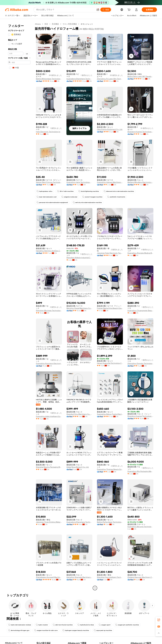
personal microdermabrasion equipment (52, 202)
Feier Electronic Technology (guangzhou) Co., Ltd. (49, 132)
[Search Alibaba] (65, 10)
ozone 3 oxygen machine (92, 197)
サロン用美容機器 (70, 24)
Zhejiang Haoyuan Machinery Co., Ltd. (140, 577)
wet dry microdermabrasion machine (87, 202)
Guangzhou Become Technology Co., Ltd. (140, 527)
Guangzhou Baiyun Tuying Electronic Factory (110, 414)
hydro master (42, 625)
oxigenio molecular (69, 197)
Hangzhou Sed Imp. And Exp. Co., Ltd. (49, 251)
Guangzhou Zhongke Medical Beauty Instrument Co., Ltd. (140, 253)
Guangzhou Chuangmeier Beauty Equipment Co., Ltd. (140, 311)
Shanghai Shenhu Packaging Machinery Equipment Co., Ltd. (49, 467)
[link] (159, 620)
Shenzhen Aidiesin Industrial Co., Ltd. (79, 258)
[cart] (129, 10)
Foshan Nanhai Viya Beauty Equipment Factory (110, 308)
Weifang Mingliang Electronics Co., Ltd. (140, 182)
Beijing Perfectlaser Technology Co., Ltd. (110, 522)
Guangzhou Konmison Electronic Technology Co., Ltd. (49, 363)
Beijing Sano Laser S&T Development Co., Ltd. (140, 76)
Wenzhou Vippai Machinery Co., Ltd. (79, 308)
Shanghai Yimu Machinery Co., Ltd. (79, 414)
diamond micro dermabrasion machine (119, 191)
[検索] (106, 10)
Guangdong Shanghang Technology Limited (79, 79)
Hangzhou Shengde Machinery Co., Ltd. (79, 577)
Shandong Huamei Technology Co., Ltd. (140, 132)
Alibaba (38, 24)
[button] (98, 10)
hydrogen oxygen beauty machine (76, 630)
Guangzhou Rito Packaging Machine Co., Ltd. (140, 471)
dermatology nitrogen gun (19, 630)
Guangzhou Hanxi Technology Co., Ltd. (79, 182)
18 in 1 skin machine (65, 191)
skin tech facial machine (63, 625)
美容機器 (55, 24)
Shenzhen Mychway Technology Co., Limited (49, 311)
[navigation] (19, 306)
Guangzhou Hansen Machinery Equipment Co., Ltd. (110, 182)
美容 (46, 24)
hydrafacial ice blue (86, 625)
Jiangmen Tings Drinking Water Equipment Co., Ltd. (49, 522)
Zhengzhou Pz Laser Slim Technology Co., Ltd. (110, 79)
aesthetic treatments (116, 197)
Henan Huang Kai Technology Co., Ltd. (110, 363)
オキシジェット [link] (87, 24)
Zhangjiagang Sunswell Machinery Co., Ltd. (49, 577)
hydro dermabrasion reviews (20, 625)
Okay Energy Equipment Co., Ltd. (110, 129)
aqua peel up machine (103, 630)
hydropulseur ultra (44, 191)
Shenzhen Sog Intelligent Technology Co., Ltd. (110, 577)
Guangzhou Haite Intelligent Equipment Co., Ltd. (49, 416)
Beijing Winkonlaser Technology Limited (49, 79)
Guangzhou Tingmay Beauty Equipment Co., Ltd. (110, 469)
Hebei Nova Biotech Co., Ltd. (78, 467)
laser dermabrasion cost (47, 197)
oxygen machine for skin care (46, 630)
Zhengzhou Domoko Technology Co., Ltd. (140, 363)
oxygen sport (105, 625)
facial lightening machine (89, 191)
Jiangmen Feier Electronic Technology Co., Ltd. (110, 253)
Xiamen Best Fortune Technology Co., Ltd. (49, 182)
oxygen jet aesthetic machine (127, 625)
